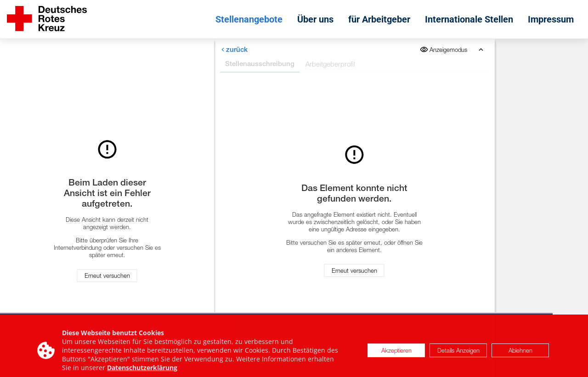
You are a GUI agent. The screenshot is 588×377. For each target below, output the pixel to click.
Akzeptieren (396, 353)
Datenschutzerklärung (142, 371)
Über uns (315, 19)
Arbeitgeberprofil (330, 64)
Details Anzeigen (458, 353)
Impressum (551, 19)
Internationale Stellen (469, 19)
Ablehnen (520, 353)
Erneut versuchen (107, 276)
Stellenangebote (249, 19)
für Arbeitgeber (379, 19)
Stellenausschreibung (260, 64)
